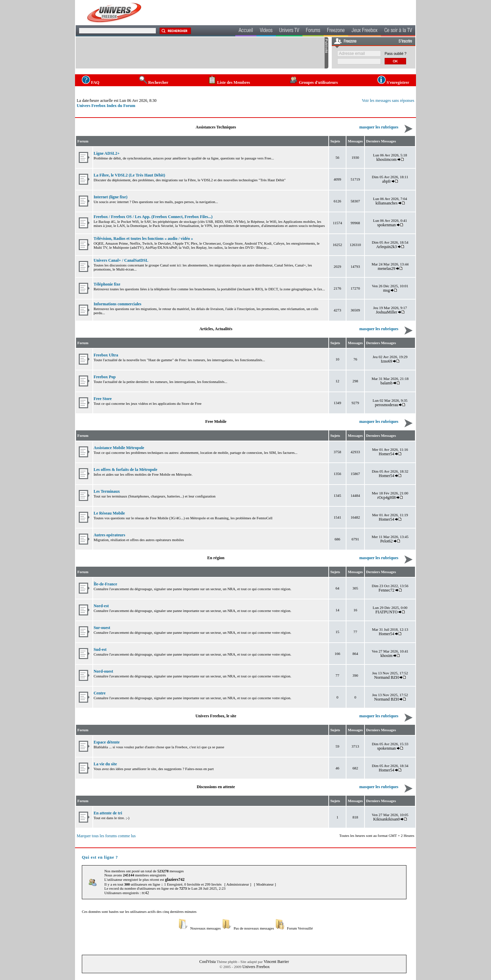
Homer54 (386, 454)
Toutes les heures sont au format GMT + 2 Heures (377, 836)
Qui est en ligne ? (100, 857)
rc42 (145, 893)
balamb (386, 383)
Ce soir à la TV (398, 31)
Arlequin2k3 (386, 247)
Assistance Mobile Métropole (119, 448)
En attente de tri (108, 813)
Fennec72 (386, 590)
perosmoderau (387, 405)
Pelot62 (386, 541)
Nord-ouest (103, 671)
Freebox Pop (105, 377)
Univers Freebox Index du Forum (106, 106)
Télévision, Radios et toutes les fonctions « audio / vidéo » (143, 239)
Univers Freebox (256, 967)
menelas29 (386, 269)
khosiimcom (386, 159)
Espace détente (106, 742)
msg (387, 290)
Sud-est (100, 649)
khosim (386, 656)
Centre (99, 693)
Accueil (246, 31)
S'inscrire (405, 42)
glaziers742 (175, 879)
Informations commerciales (117, 304)
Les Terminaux (107, 491)
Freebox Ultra (106, 355)
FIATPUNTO (386, 612)
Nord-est (101, 606)
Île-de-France (105, 584)
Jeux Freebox (364, 31)
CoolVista (208, 962)
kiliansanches (386, 203)
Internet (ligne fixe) (110, 197)
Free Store (102, 399)
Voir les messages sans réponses (388, 101)
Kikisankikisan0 (387, 819)
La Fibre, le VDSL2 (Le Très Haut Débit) (129, 175)
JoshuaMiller (386, 312)
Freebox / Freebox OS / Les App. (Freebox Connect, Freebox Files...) (153, 217)
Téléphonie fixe (107, 284)
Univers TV (289, 31)
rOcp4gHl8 (387, 497)
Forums (313, 31)
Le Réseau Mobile (109, 513)
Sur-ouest (102, 628)
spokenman (386, 225)
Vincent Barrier (276, 962)
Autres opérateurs (109, 535)
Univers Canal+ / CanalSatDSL (121, 260)
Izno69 (386, 361)
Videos (266, 31)
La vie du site (105, 764)
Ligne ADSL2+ (107, 153)
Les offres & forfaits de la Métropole (125, 470)
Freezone (336, 31)
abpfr (386, 181)
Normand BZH (386, 677)
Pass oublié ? (396, 53)
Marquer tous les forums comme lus (106, 836)
